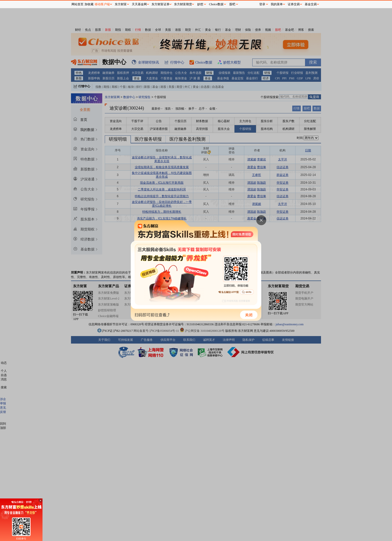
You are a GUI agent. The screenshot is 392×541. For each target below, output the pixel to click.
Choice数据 (216, 4)
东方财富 (121, 4)
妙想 (200, 4)
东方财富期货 (183, 4)
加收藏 (89, 4)
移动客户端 (102, 4)
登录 (262, 4)
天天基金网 (139, 4)
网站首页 (77, 4)
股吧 (232, 4)
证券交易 (294, 4)
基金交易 (311, 4)
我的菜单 (277, 4)
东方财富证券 (160, 4)
